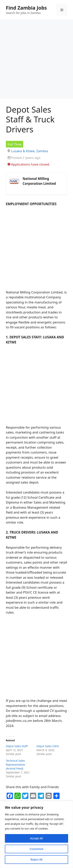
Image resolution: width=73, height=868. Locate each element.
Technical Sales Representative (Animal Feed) (15, 765)
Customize (36, 849)
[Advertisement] (36, 60)
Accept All (36, 838)
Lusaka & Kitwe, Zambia (30, 151)
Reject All (36, 859)
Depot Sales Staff (17, 746)
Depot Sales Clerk (48, 746)
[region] (36, 834)
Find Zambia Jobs (26, 8)
